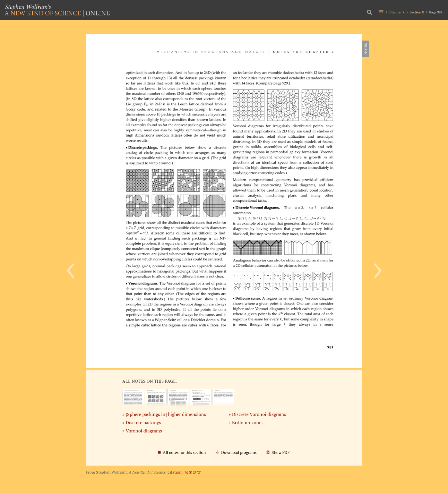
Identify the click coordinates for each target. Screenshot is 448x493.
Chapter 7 (397, 12)
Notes (366, 49)
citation (175, 472)
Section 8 (417, 12)
